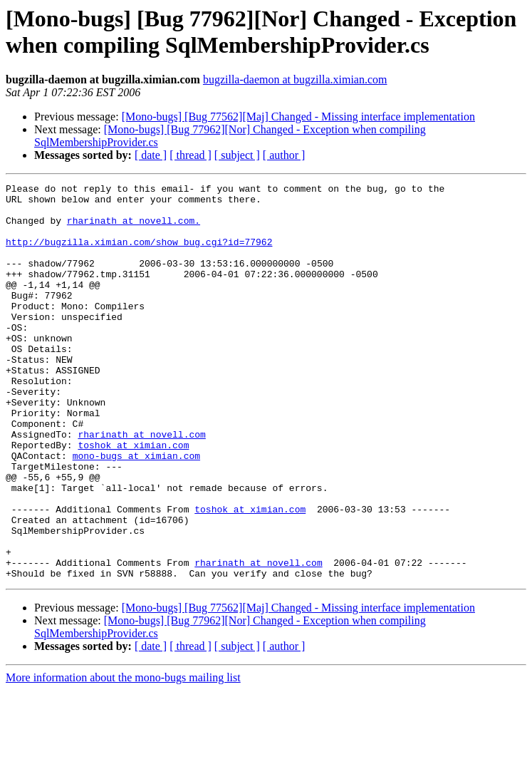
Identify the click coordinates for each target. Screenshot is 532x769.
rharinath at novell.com (141, 485)
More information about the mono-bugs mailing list (123, 757)
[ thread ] (191, 155)
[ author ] (284, 155)
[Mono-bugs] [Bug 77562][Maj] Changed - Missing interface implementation (298, 117)
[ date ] (151, 155)
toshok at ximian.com (133, 498)
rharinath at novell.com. (134, 229)
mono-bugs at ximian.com (136, 511)
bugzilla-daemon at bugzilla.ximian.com (295, 79)
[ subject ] (237, 155)
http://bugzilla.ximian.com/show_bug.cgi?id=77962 (139, 254)
